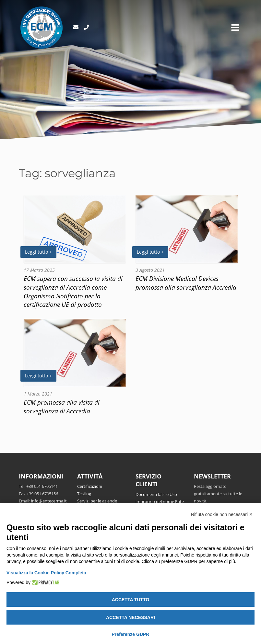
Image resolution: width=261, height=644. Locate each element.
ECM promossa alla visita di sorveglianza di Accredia (62, 407)
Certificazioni (90, 486)
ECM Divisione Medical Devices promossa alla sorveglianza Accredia (186, 283)
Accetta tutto (131, 600)
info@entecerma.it (49, 501)
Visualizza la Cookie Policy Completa (46, 573)
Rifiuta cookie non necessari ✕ (222, 514)
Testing (84, 494)
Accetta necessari (130, 617)
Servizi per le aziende (97, 501)
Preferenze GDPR (131, 634)
